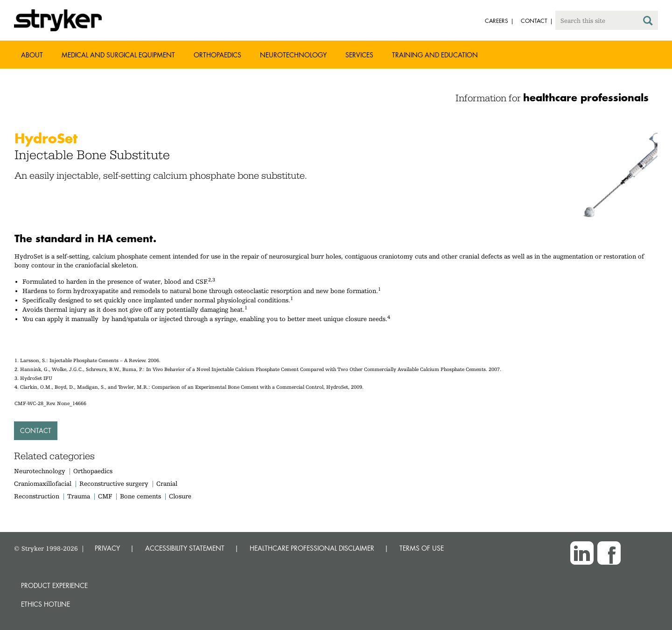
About (32, 55)
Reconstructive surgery (114, 483)
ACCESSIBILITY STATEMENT (185, 548)
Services (359, 55)
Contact (36, 430)
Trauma (79, 496)
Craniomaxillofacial (43, 483)
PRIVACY (107, 548)
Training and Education (435, 55)
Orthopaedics (217, 55)
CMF (105, 496)
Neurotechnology (293, 55)
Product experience (54, 585)
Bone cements (140, 496)
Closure (180, 496)
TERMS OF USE (422, 548)
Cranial (167, 483)
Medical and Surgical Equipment (118, 55)
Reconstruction (37, 496)
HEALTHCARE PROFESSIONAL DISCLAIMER (312, 548)
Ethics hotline (45, 604)
